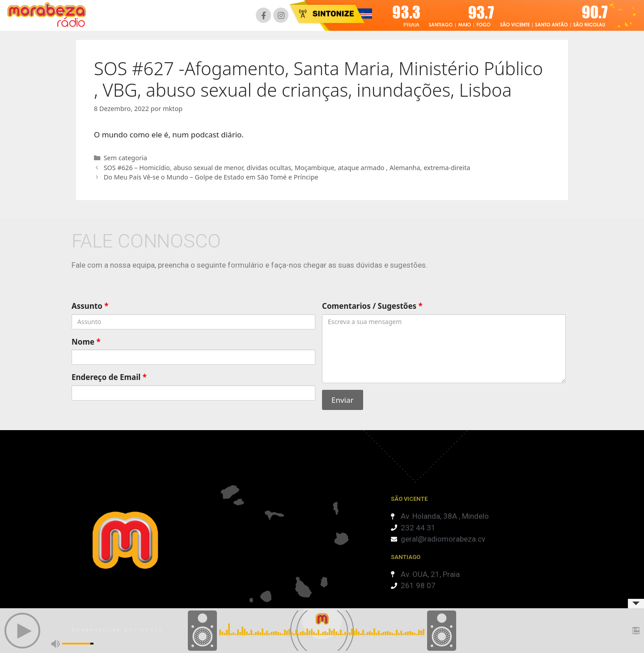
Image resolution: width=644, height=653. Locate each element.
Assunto (90, 306)
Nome (86, 342)
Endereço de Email (109, 377)
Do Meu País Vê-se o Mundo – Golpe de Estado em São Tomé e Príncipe (211, 177)
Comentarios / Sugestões (372, 306)
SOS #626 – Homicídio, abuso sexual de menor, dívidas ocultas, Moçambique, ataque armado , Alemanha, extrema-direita (287, 168)
